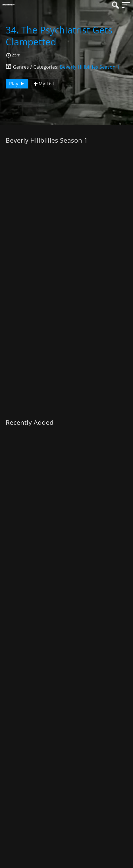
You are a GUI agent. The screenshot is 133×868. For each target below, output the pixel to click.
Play (17, 84)
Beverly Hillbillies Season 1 (90, 67)
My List (43, 84)
